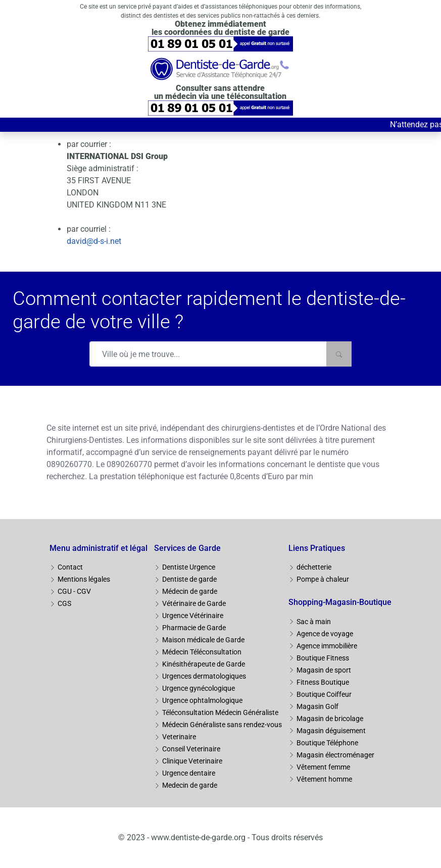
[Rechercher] (339, 354)
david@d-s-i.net (94, 241)
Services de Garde (187, 548)
